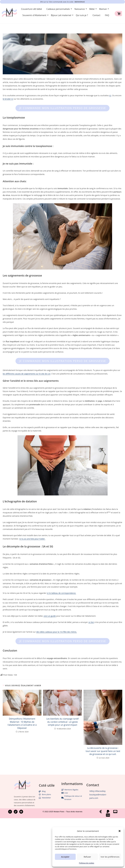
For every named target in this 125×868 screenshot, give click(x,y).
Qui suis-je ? (82, 15)
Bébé (92, 9)
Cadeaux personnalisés (59, 9)
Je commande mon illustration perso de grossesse (62, 108)
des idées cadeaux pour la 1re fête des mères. (57, 632)
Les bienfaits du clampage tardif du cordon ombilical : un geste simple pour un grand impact (62, 722)
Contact (96, 15)
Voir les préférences (110, 857)
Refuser (87, 857)
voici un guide (50, 616)
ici (110, 95)
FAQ (107, 15)
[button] (120, 831)
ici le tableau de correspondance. (61, 593)
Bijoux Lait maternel (62, 15)
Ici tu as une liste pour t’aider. (32, 539)
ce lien (91, 622)
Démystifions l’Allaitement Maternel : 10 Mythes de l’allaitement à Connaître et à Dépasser (22, 723)
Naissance (80, 9)
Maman (104, 9)
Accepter (65, 857)
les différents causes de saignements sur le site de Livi (27, 374)
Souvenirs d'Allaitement (35, 15)
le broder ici (8, 99)
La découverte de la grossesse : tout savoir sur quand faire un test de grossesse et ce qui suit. (103, 751)
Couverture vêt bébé (31, 9)
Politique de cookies (87, 863)
